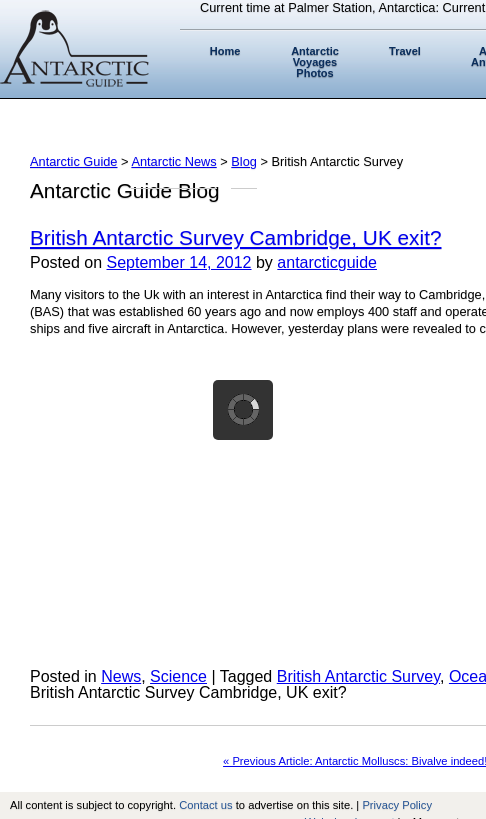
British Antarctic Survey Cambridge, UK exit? (235, 237)
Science (178, 676)
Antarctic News (173, 161)
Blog (244, 161)
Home (225, 51)
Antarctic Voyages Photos (315, 62)
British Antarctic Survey (358, 676)
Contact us (205, 805)
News (121, 676)
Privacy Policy (397, 805)
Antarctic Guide (74, 161)
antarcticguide (327, 262)
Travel (405, 51)
